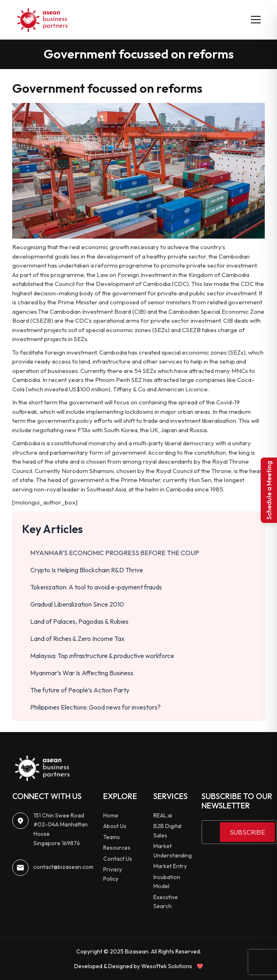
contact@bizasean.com (63, 867)
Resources (117, 848)
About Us (115, 826)
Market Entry (170, 866)
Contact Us (118, 859)
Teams (112, 837)
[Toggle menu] (256, 20)
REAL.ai (163, 815)
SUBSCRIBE (247, 832)
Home (111, 815)
